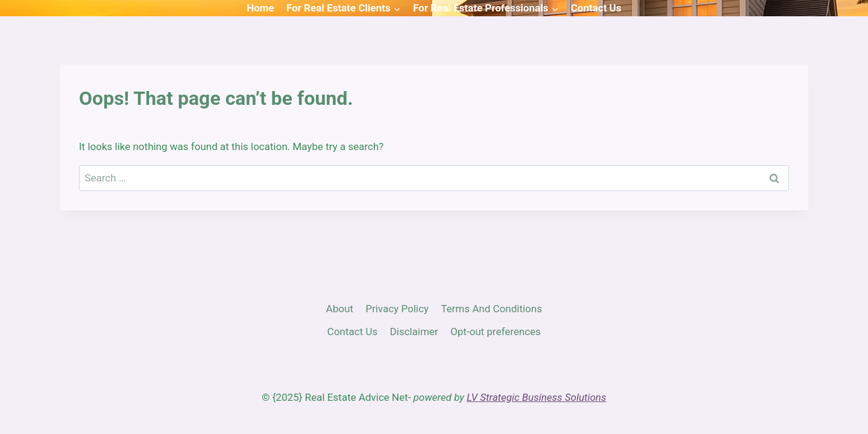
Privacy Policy (397, 309)
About (340, 309)
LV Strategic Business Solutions (536, 397)
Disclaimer (414, 332)
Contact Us (596, 8)
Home (260, 8)
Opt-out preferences (495, 332)
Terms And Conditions (491, 309)
